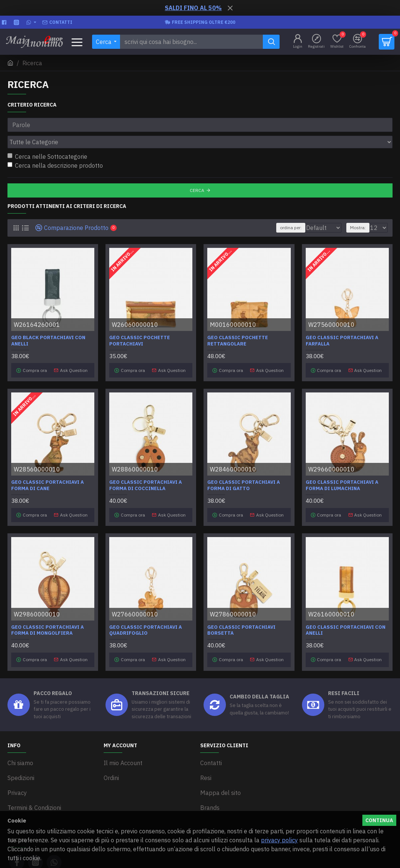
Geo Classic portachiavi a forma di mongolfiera (48, 606)
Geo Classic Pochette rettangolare (238, 324)
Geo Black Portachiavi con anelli (48, 324)
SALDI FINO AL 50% (193, 8)
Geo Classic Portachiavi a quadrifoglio (146, 606)
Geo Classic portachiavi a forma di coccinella (146, 465)
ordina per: (273, 211)
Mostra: (361, 211)
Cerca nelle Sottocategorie (47, 140)
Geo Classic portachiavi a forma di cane (48, 465)
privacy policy (279, 840)
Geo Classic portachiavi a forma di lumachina (342, 465)
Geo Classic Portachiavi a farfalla (342, 324)
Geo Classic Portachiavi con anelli (346, 606)
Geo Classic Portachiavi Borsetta (241, 606)
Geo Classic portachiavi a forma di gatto (244, 465)
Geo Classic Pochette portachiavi (140, 324)
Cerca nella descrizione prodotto (55, 149)
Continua (379, 820)
